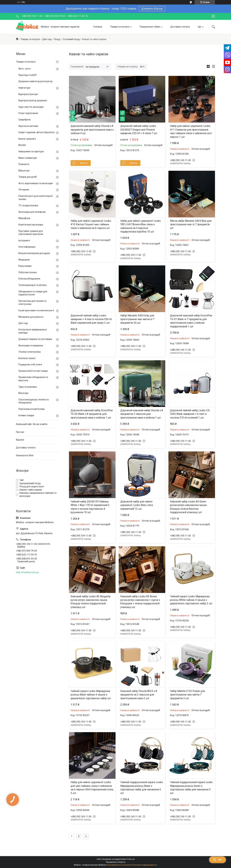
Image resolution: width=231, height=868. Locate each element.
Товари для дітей (28, 177)
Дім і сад (47, 39)
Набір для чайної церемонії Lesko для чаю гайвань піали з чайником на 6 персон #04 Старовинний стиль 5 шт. (92, 788)
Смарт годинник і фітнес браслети (36, 132)
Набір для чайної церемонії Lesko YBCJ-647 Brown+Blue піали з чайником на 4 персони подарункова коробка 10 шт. (141, 226)
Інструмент (24, 241)
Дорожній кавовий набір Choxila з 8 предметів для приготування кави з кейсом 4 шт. (92, 130)
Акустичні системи (28, 126)
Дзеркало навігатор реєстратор (35, 81)
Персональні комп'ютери (32, 409)
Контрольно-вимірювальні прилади (33, 331)
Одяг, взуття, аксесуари (31, 107)
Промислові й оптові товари (33, 371)
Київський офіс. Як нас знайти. (32, 424)
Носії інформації (27, 247)
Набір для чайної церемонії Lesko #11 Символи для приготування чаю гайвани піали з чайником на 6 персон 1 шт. (191, 131)
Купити (84, 163)
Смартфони (24, 120)
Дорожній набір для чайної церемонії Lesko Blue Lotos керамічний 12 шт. (137, 505)
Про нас (20, 432)
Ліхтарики (24, 190)
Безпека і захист (27, 358)
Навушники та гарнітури (31, 151)
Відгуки (20, 440)
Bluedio (22, 145)
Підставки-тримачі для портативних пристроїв (31, 233)
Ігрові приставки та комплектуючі (36, 310)
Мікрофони (24, 218)
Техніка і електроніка (30, 352)
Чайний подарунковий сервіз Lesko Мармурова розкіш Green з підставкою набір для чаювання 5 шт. (191, 788)
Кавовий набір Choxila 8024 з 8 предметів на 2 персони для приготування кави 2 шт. (139, 695)
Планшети (24, 164)
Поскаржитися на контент (119, 865)
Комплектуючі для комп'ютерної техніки (36, 198)
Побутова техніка (28, 272)
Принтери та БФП (28, 75)
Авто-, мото (25, 69)
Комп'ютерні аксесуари (31, 225)
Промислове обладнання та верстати (33, 379)
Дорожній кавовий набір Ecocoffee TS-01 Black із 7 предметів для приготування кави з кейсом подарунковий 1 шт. (191, 321)
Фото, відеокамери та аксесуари (36, 183)
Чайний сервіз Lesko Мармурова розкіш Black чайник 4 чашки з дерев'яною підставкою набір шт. (91, 695)
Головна (98, 27)
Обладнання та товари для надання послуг (33, 293)
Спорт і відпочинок (28, 113)
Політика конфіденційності (145, 865)
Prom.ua (131, 859)
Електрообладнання (29, 279)
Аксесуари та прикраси (31, 345)
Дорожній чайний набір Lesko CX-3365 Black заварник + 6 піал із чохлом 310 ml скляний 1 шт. (190, 414)
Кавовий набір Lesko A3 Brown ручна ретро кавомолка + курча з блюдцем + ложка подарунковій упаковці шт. (140, 602)
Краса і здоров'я (27, 139)
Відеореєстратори (28, 94)
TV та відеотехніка (28, 205)
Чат (218, 860)
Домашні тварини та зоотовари (35, 339)
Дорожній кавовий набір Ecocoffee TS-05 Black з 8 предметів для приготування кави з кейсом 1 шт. (92, 414)
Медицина (24, 260)
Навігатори (24, 88)
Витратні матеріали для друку (34, 253)
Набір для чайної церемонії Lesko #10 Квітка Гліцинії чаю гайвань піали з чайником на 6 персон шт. (91, 224)
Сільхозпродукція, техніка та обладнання (34, 401)
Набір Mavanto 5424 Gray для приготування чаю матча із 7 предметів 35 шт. (137, 319)
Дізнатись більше (152, 9)
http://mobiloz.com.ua (27, 572)
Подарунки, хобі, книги (30, 364)
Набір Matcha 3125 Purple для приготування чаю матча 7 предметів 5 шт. (187, 695)
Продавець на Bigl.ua (116, 862)
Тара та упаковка (28, 387)
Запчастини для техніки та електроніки (32, 303)
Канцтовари (25, 266)
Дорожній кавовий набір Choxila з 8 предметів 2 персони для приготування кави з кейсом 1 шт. (142, 414)
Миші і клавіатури (28, 158)
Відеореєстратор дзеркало (33, 100)
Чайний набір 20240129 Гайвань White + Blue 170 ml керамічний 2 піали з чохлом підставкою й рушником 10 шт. (90, 507)
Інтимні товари (26, 415)
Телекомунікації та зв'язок (32, 285)
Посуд (57, 39)
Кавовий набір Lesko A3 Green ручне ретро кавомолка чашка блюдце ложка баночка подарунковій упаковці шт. (188, 507)
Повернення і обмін (150, 27)
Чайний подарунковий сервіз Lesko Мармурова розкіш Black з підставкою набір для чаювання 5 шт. (142, 788)
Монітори (23, 393)
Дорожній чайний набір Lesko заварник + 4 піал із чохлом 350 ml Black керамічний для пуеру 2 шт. (91, 319)
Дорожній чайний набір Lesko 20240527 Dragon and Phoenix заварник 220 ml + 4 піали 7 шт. (139, 130)
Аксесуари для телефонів (32, 212)
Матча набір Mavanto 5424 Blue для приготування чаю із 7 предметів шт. (191, 224)
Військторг (24, 171)
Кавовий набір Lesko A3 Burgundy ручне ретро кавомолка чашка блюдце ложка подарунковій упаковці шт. (91, 602)
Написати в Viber (25, 455)
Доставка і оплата (180, 27)
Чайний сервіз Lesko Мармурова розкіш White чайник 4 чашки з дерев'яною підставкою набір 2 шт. (191, 600)
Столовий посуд (71, 39)
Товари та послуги (120, 27)
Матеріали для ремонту (31, 317)
